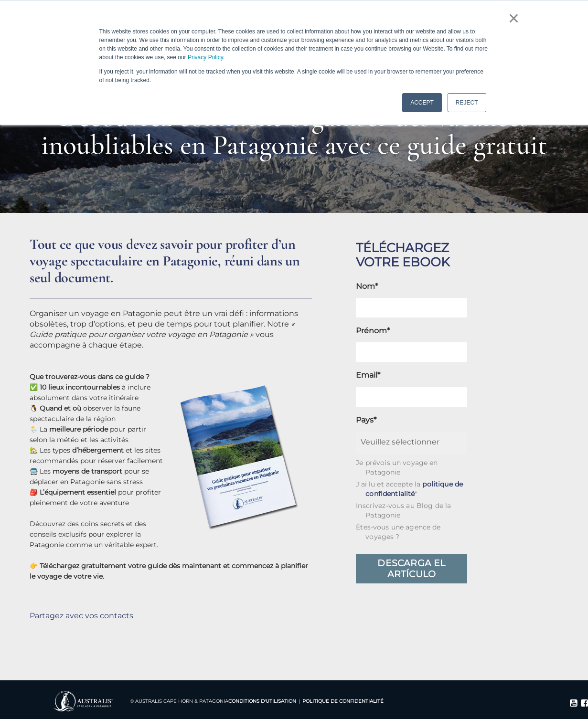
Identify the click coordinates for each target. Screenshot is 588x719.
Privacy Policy (205, 57)
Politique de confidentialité (343, 701)
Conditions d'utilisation (262, 701)
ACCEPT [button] (422, 103)
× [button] (514, 18)
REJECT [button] (467, 103)
